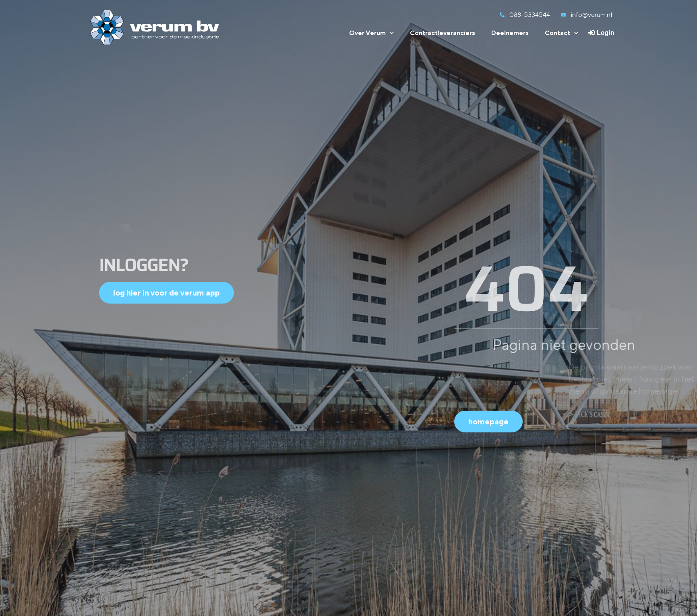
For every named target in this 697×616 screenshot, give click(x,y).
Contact (562, 33)
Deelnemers (510, 33)
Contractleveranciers (443, 33)
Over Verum (371, 33)
